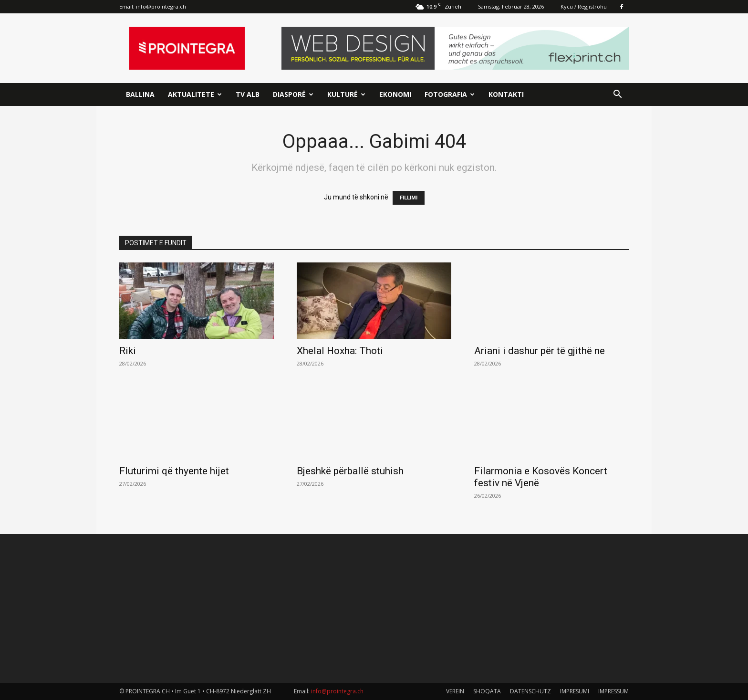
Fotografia (450, 94)
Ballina (140, 94)
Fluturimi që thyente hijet (174, 471)
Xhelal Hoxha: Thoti (340, 351)
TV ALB (248, 94)
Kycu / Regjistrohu (584, 6)
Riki (128, 351)
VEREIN (455, 691)
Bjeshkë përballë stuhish (350, 471)
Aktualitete (195, 94)
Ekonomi (395, 94)
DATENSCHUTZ (530, 691)
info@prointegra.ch (161, 6)
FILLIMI (409, 198)
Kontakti (506, 94)
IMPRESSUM (613, 691)
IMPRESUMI (575, 691)
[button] (617, 95)
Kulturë (346, 94)
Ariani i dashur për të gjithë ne (540, 351)
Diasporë (293, 94)
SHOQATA (487, 691)
